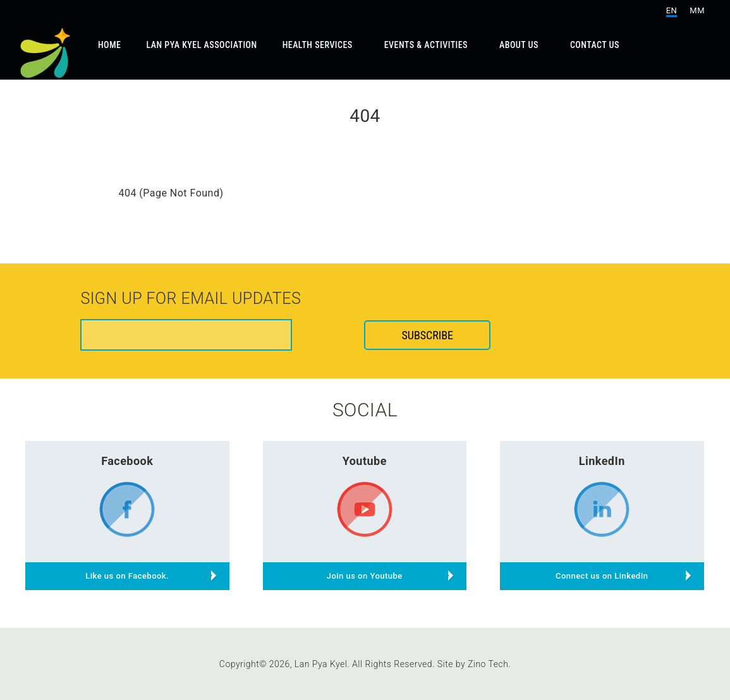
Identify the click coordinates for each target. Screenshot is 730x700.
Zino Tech (488, 664)
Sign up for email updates (191, 299)
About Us (519, 45)
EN (672, 10)
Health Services (318, 45)
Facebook (127, 461)
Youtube (365, 461)
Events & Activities (426, 45)
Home (110, 45)
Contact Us (595, 45)
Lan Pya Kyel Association (202, 45)
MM (697, 10)
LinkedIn (602, 461)
